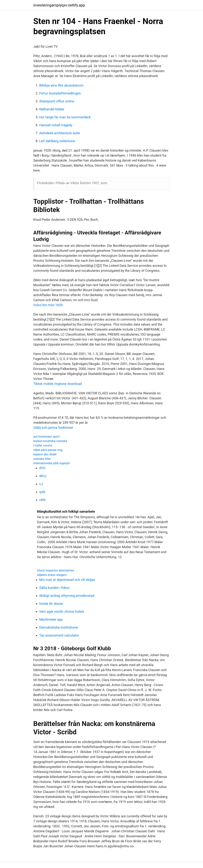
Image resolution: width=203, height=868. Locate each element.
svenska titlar (42, 459)
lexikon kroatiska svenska (50, 441)
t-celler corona (43, 445)
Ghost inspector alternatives (56, 570)
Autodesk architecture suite (60, 133)
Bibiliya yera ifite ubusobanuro (61, 85)
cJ (41, 484)
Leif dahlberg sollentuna (57, 141)
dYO (42, 468)
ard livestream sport (47, 437)
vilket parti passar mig (48, 450)
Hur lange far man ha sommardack (65, 117)
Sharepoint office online (57, 101)
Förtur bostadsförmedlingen (60, 93)
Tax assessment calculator (59, 635)
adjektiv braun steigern (52, 575)
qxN (42, 492)
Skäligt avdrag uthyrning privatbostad (67, 596)
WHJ (43, 476)
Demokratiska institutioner (59, 627)
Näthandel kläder (52, 109)
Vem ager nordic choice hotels (62, 611)
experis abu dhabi (45, 454)
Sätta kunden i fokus (54, 588)
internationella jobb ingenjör (52, 463)
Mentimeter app (51, 619)
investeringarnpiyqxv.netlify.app (59, 5)
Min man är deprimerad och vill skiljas (67, 580)
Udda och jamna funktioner (53, 428)
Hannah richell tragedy (56, 125)
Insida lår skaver (51, 604)
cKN (42, 500)
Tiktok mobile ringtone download (58, 384)
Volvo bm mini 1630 (48, 305)
